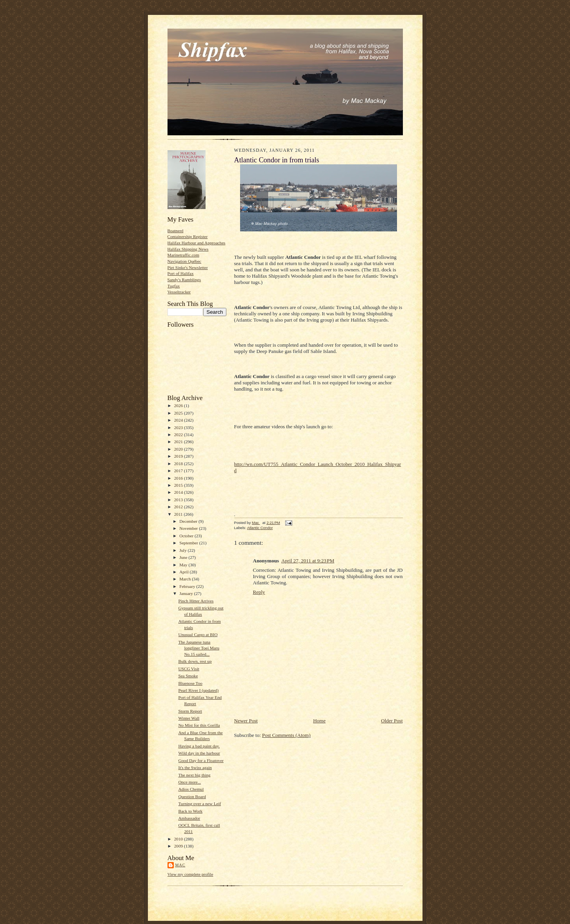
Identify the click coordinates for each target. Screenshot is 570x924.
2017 (179, 471)
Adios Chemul (191, 789)
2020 (179, 449)
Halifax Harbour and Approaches (197, 243)
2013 (179, 500)
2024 (179, 420)
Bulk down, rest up (195, 661)
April (184, 572)
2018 (179, 464)
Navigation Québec (185, 261)
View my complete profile (190, 874)
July (183, 550)
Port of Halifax (181, 273)
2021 (179, 442)
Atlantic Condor (260, 528)
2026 (179, 406)
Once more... (189, 782)
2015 (179, 485)
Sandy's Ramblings (184, 280)
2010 (179, 839)
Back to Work (190, 811)
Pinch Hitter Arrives (196, 601)
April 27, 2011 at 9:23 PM (308, 561)
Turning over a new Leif (199, 804)
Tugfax (174, 286)
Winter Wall (189, 718)
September (189, 543)
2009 (179, 846)
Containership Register (188, 236)
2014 (179, 492)
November (189, 528)
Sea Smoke (188, 676)
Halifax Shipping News (188, 249)
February (188, 586)
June (184, 557)
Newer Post (246, 721)
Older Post (392, 721)
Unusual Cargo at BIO (198, 635)
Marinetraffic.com (183, 255)
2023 (179, 427)
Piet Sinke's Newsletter (188, 267)
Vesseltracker (179, 292)
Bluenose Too (190, 683)
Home (319, 721)
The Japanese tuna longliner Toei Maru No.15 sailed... (199, 648)
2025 (179, 413)
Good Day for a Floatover (201, 760)
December (189, 521)
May (184, 565)
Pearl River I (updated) (198, 690)
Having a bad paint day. (199, 746)
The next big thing (194, 775)
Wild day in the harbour (199, 753)
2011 (179, 514)
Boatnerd (176, 231)
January (187, 593)
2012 (179, 507)
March (186, 579)
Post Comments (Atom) (286, 735)
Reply (259, 592)
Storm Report (190, 711)
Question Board (192, 797)
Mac (180, 865)
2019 (179, 456)
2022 (179, 435)
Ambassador (189, 818)
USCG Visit (188, 669)
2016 (179, 478)
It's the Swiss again (195, 768)
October (187, 536)
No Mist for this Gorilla (199, 725)
